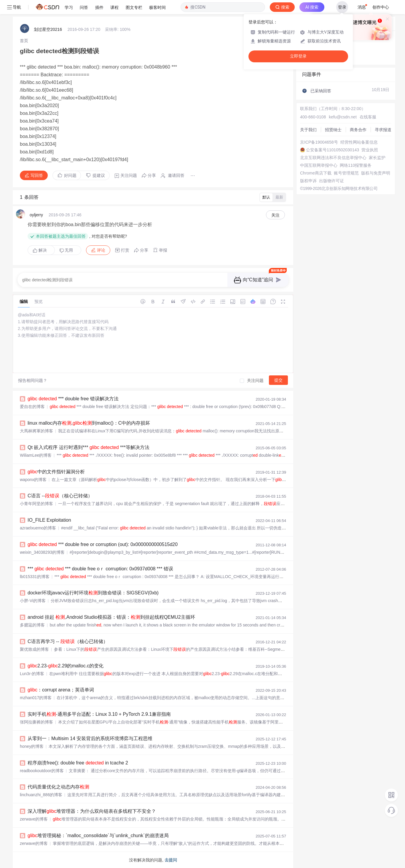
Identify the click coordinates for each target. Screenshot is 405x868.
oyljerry (36, 215)
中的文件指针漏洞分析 (56, 472)
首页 (24, 41)
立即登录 (298, 56)
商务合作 (358, 130)
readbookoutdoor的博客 (42, 771)
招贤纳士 (333, 130)
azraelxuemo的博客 (38, 528)
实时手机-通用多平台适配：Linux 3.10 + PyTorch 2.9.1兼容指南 (99, 714)
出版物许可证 (331, 181)
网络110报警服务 (356, 165)
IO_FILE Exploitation (49, 520)
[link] (24, 41)
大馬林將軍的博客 (36, 431)
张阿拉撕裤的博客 (36, 722)
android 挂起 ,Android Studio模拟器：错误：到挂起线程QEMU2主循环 (111, 617)
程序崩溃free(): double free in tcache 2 (78, 763)
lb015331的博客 (35, 577)
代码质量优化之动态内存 (58, 787)
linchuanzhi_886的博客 (41, 795)
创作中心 (381, 7)
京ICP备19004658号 (319, 142)
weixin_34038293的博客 (42, 552)
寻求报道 (383, 130)
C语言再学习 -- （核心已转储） (68, 641)
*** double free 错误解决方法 (73, 399)
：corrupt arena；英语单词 (61, 690)
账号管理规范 (346, 173)
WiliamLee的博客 (36, 455)
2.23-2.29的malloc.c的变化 (66, 666)
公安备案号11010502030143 (333, 150)
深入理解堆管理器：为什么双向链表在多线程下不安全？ (92, 811)
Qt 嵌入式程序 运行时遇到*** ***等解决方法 (89, 447)
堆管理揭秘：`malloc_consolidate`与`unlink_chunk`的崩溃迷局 (98, 836)
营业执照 (370, 150)
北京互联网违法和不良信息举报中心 (333, 158)
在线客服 (368, 117)
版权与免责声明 (376, 173)
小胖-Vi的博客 (33, 601)
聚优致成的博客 (34, 649)
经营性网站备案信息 (359, 142)
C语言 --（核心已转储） (60, 496)
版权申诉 (308, 181)
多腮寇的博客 (32, 625)
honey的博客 (32, 746)
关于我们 (308, 130)
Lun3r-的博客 (32, 674)
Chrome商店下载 (316, 173)
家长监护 (377, 158)
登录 (342, 7)
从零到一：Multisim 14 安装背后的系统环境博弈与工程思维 (90, 738)
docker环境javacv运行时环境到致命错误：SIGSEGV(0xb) (93, 593)
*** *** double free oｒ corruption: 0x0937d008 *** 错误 (100, 569)
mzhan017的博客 (36, 698)
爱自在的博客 (32, 407)
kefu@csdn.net (343, 117)
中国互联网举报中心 (319, 165)
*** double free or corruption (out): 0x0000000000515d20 (103, 544)
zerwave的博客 (34, 819)
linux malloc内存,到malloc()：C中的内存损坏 (89, 423)
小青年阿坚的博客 (36, 504)
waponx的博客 (33, 480)
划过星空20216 (48, 29)
